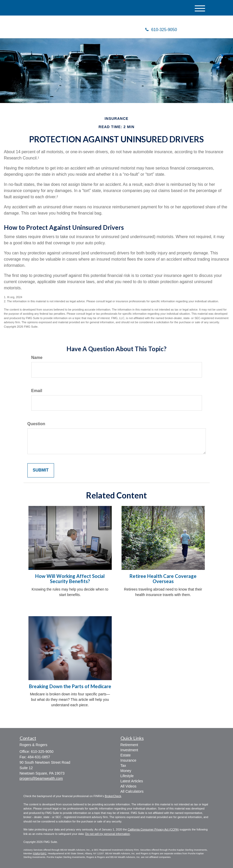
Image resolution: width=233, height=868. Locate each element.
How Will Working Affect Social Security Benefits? (70, 579)
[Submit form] (41, 470)
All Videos (129, 786)
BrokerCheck (113, 796)
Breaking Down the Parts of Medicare (70, 686)
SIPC (44, 854)
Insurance (128, 760)
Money (126, 771)
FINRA (36, 854)
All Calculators (132, 791)
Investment (129, 750)
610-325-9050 (161, 30)
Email (37, 391)
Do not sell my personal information (108, 834)
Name (37, 358)
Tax (123, 766)
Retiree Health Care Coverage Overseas (163, 579)
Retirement (129, 745)
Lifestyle (127, 776)
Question (36, 424)
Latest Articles (132, 781)
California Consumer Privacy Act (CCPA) (153, 829)
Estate (126, 755)
